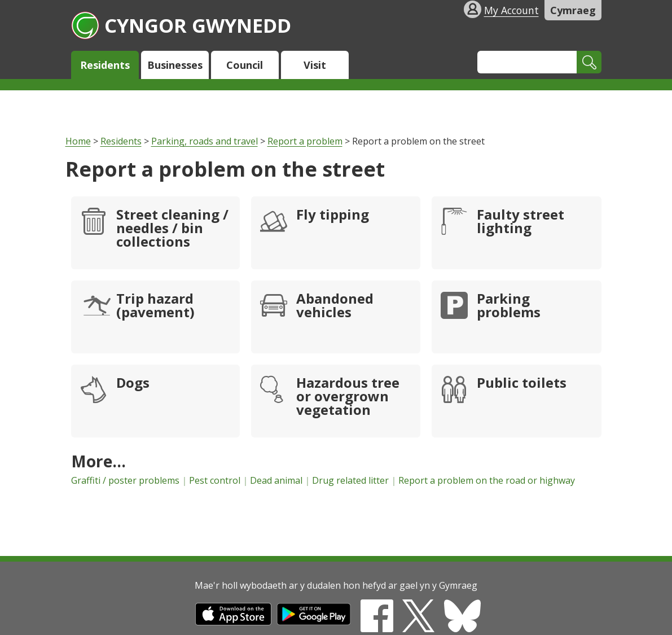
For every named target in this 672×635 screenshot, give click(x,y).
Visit (315, 65)
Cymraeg (573, 10)
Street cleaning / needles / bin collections (172, 229)
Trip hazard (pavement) (155, 306)
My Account (511, 10)
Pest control (215, 480)
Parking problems (509, 306)
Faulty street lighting (521, 222)
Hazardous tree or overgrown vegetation (348, 397)
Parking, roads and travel (205, 141)
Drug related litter (350, 480)
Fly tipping (333, 216)
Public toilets (522, 384)
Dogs (133, 384)
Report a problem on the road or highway (487, 480)
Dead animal (276, 480)
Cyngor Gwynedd (181, 25)
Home (78, 141)
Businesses (175, 65)
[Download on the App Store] (233, 622)
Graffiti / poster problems (125, 480)
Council (245, 65)
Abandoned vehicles (335, 306)
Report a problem (305, 141)
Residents (105, 65)
